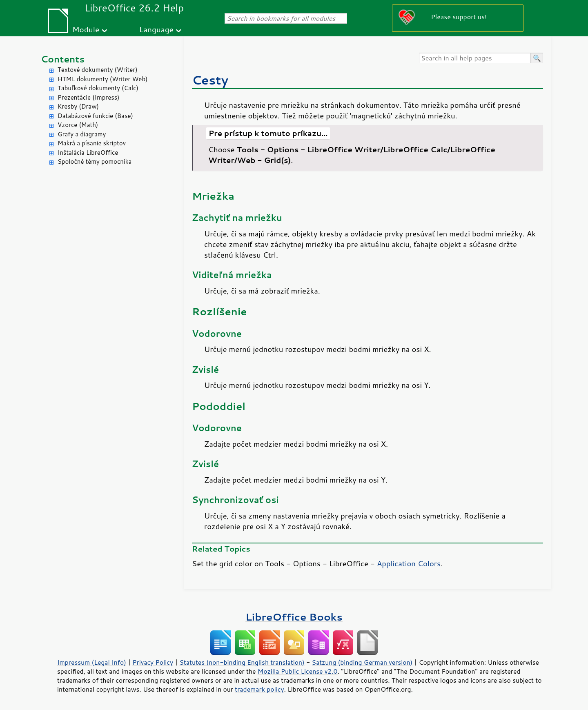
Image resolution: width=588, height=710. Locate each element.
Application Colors (409, 563)
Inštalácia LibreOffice (88, 152)
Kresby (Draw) (78, 106)
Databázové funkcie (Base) (95, 116)
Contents (63, 59)
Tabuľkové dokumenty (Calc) (98, 88)
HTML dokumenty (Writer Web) (103, 79)
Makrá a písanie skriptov (92, 143)
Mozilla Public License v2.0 (298, 671)
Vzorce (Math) (78, 125)
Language (156, 29)
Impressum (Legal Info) (92, 662)
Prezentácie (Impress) (89, 97)
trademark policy (259, 689)
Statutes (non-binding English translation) (242, 662)
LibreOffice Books (294, 617)
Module (86, 29)
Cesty (210, 80)
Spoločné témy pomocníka (95, 161)
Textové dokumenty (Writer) (98, 70)
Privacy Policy (153, 662)
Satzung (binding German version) (362, 662)
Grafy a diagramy (82, 134)
